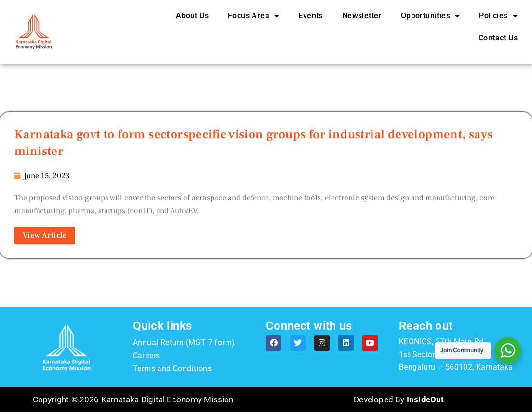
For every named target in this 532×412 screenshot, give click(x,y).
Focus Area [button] (253, 16)
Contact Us (498, 38)
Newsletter (362, 16)
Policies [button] (498, 16)
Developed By (399, 399)
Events (310, 16)
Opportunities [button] (431, 16)
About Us (192, 16)
